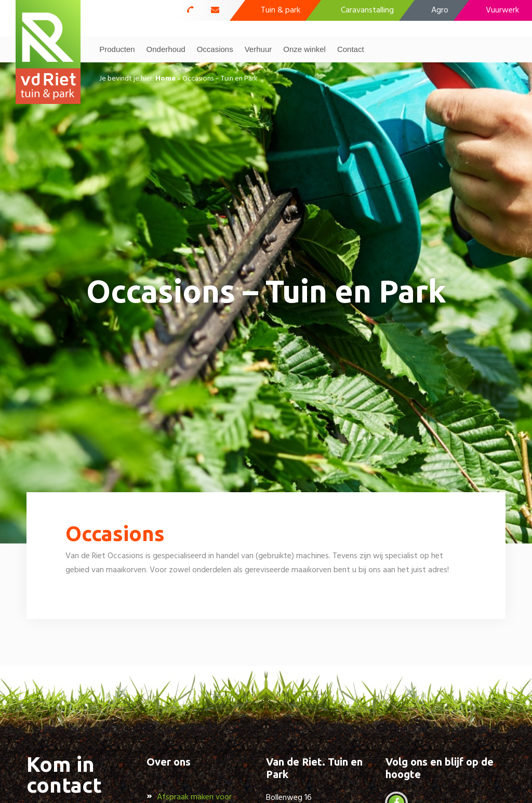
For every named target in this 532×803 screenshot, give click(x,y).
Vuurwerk (502, 10)
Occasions (215, 49)
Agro (440, 10)
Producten (117, 49)
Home (165, 79)
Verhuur (258, 49)
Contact (351, 49)
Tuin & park (281, 10)
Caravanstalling (367, 10)
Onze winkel (304, 49)
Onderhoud (166, 49)
